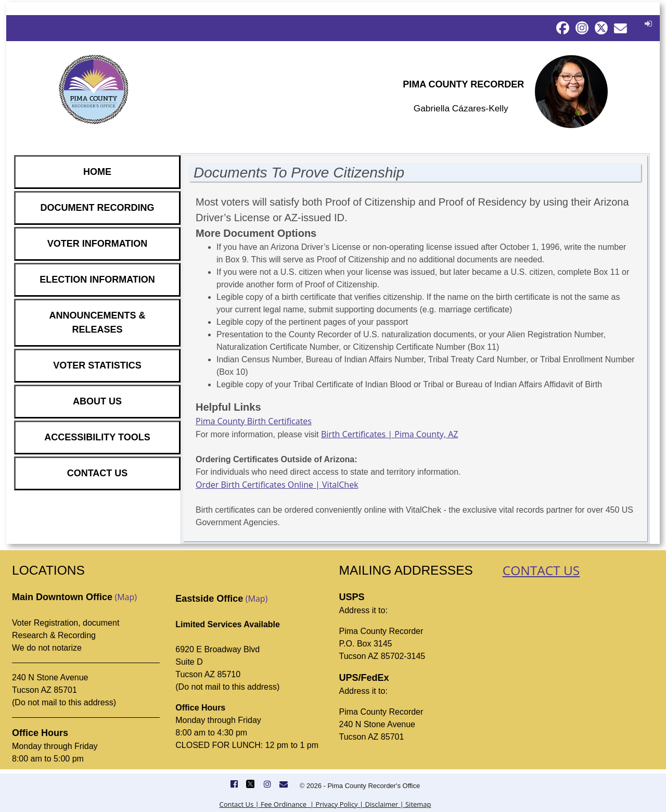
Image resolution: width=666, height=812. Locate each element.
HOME (97, 172)
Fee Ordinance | (286, 804)
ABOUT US (97, 401)
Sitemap (418, 804)
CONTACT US (98, 473)
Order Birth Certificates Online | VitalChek (277, 485)
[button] (647, 23)
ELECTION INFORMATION (97, 280)
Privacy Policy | (338, 804)
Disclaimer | (383, 804)
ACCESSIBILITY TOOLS (97, 437)
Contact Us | (239, 804)
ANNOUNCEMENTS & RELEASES (97, 322)
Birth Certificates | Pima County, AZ (389, 434)
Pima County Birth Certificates (254, 421)
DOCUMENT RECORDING (98, 208)
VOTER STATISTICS (97, 365)
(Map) (126, 597)
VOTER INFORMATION (98, 244)
